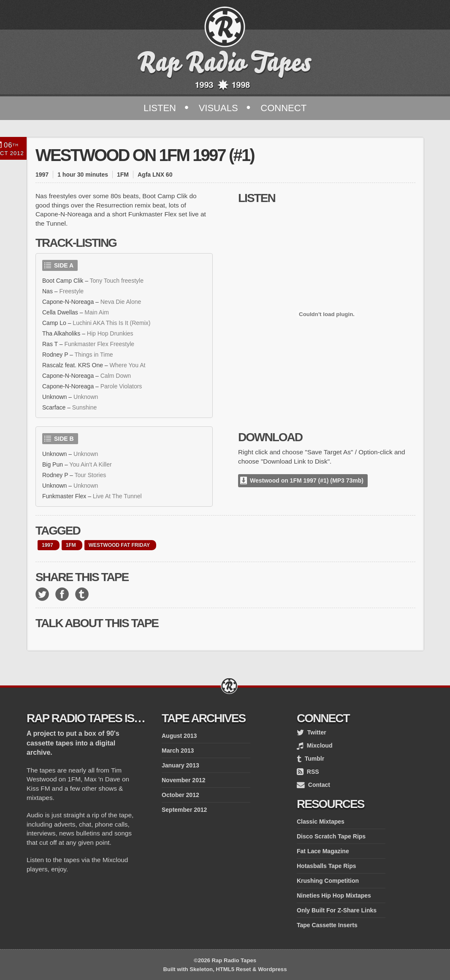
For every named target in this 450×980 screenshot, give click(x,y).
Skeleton (201, 969)
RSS (308, 772)
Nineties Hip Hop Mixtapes (334, 895)
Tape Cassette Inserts (327, 925)
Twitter (312, 732)
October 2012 (180, 795)
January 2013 (180, 765)
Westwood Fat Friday (119, 545)
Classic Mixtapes (321, 822)
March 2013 (178, 751)
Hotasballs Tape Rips (327, 866)
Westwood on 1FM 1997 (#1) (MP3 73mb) (307, 480)
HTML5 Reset (233, 969)
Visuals (218, 108)
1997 (47, 545)
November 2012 (184, 780)
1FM (71, 545)
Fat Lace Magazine (323, 851)
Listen (160, 108)
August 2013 (179, 736)
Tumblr (310, 759)
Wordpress (272, 969)
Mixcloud (314, 745)
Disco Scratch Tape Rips (331, 836)
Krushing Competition (328, 881)
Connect (283, 108)
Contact (313, 785)
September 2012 (184, 810)
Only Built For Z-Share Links (337, 910)
